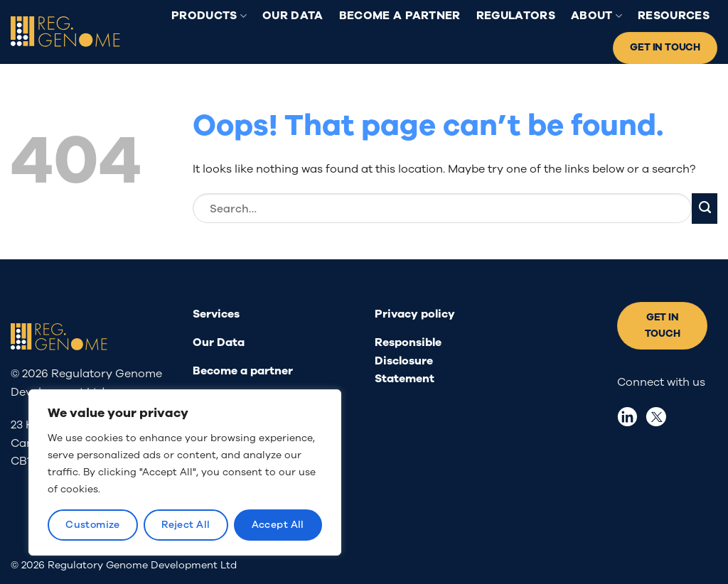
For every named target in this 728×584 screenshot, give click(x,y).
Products (209, 16)
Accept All (278, 525)
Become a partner (400, 16)
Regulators (516, 16)
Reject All (186, 525)
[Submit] (705, 209)
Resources (674, 16)
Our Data (293, 16)
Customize (93, 525)
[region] (185, 472)
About (596, 16)
